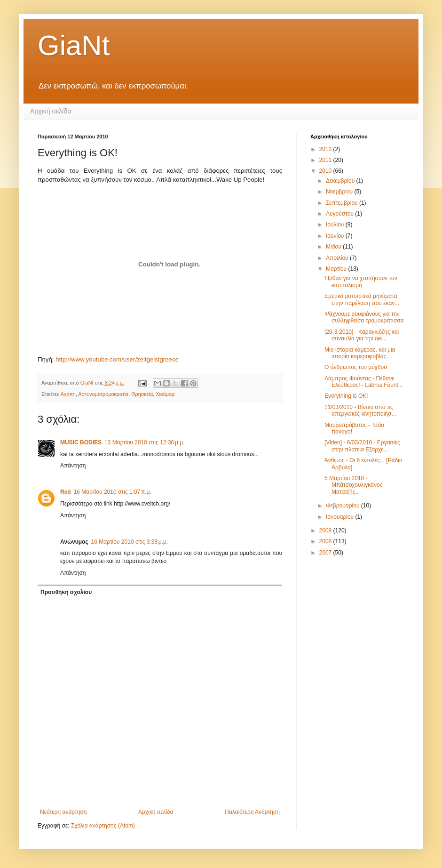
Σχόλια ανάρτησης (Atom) (103, 826)
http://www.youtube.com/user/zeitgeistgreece (117, 359)
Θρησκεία (142, 394)
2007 (326, 553)
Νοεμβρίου (340, 192)
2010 (326, 171)
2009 (326, 530)
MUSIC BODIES (81, 442)
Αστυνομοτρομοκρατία (103, 394)
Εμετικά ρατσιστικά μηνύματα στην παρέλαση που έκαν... (362, 299)
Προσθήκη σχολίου (66, 592)
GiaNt (74, 45)
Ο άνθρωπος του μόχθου (356, 367)
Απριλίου (338, 258)
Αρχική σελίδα (51, 111)
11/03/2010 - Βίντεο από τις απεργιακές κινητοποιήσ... (360, 410)
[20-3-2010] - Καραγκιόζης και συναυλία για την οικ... (362, 335)
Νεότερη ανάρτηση (63, 812)
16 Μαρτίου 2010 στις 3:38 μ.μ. (130, 542)
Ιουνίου (336, 236)
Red (66, 492)
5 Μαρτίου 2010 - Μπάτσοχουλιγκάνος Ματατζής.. (354, 485)
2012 (326, 149)
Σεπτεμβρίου (343, 203)
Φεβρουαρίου (343, 506)
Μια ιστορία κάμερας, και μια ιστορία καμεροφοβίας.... (360, 353)
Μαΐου (334, 247)
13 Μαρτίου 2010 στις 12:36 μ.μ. (144, 442)
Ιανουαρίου (341, 517)
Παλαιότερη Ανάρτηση (252, 812)
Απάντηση (73, 466)
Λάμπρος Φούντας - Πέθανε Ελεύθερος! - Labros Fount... (364, 382)
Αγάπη (68, 394)
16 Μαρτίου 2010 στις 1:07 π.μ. (113, 492)
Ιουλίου (336, 225)
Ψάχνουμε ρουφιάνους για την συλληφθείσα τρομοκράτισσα (364, 317)
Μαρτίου (337, 269)
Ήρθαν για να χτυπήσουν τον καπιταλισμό (361, 281)
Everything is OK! (346, 396)
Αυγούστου (340, 214)
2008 (326, 541)
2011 (326, 160)
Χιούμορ (165, 394)
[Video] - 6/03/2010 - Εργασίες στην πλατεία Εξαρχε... (362, 446)
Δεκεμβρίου (341, 181)
